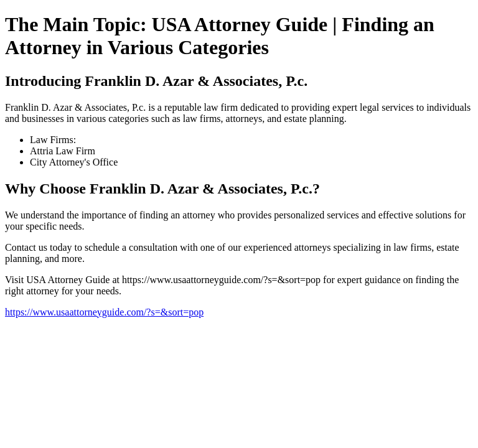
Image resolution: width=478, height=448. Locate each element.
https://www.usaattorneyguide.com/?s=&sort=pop (104, 312)
